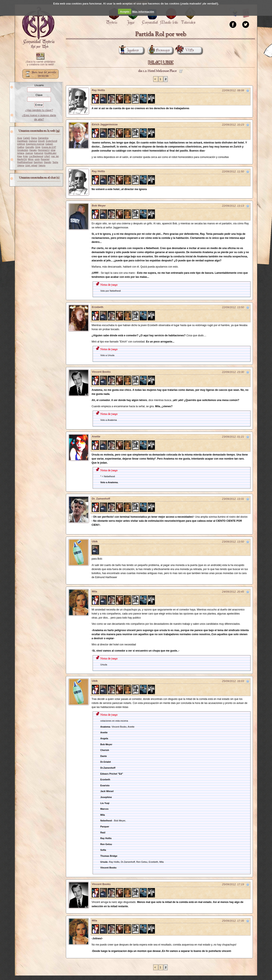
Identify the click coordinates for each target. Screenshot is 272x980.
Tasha (55, 162)
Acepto (125, 12)
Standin (48, 162)
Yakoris (42, 165)
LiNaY (47, 156)
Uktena (21, 165)
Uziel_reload (31, 165)
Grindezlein (23, 150)
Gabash (49, 144)
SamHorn (38, 162)
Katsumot (39, 153)
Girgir (38, 147)
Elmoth (41, 141)
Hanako (33, 150)
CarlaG (27, 138)
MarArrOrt (22, 159)
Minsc (31, 159)
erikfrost (21, 144)
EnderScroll (52, 141)
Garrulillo (30, 147)
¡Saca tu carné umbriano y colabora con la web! (40, 63)
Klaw (20, 156)
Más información (143, 12)
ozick (37, 159)
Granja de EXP (49, 147)
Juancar (29, 153)
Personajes (159, 50)
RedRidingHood (25, 162)
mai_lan (55, 156)
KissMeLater (50, 153)
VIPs (186, 50)
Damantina (43, 138)
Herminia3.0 (44, 150)
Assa (20, 138)
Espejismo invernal (35, 144)
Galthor (21, 147)
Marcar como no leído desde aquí (248, 90)
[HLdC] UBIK (161, 62)
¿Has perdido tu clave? (39, 110)
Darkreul (33, 141)
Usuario (39, 85)
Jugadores (129, 50)
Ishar (53, 150)
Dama (34, 138)
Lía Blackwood (36, 156)
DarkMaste (22, 141)
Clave (39, 95)
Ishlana (21, 153)
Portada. (38, 28)
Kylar (25, 156)
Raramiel (45, 159)
